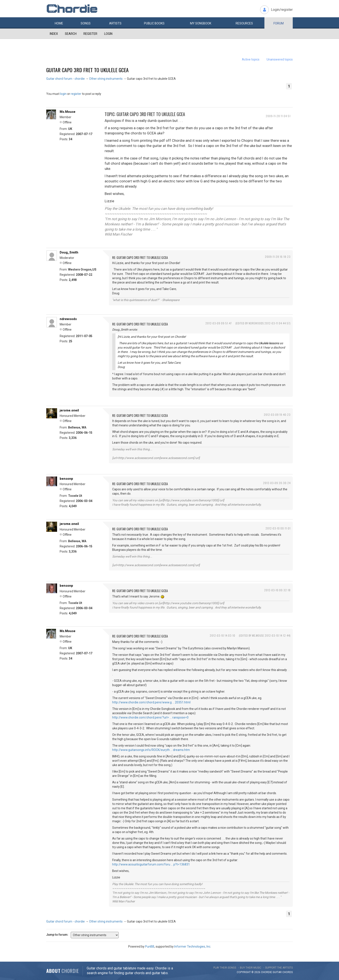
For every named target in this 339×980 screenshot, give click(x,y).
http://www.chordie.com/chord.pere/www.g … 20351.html (151, 702)
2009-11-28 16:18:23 (278, 257)
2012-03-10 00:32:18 (277, 590)
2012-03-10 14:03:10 (222, 635)
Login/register (282, 10)
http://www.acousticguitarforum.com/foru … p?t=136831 (151, 864)
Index (54, 34)
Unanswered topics (280, 59)
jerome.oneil (69, 410)
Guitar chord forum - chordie (66, 79)
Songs (86, 23)
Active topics (251, 59)
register (76, 94)
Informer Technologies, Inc (192, 947)
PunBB (150, 947)
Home (59, 23)
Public (154, 23)
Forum (279, 23)
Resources (244, 23)
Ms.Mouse (68, 112)
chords (288, 972)
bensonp (66, 479)
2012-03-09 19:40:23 (277, 415)
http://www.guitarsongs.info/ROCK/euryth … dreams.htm (151, 750)
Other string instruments (106, 79)
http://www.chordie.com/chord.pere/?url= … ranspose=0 (150, 717)
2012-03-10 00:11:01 (278, 528)
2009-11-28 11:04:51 (278, 116)
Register (90, 34)
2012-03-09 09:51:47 (219, 323)
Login (108, 34)
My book (201, 23)
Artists (115, 23)
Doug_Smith (69, 252)
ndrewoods (68, 319)
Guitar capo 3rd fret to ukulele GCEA (87, 70)
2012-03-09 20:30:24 (277, 483)
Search (71, 34)
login (63, 94)
